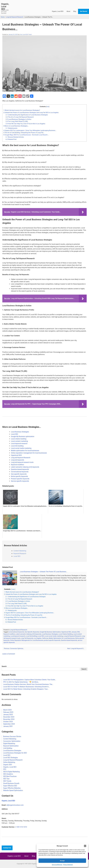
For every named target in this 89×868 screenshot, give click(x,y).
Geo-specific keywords (19, 474)
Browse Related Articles (15, 137)
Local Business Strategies (20, 432)
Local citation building (19, 439)
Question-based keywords (20, 469)
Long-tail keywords (17, 460)
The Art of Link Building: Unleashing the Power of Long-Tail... (24, 133)
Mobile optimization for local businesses (25, 451)
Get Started (84, 11)
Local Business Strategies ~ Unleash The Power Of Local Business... (44, 572)
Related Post (11, 139)
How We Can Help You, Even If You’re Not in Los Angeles (25, 124)
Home (3, 17)
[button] (85, 846)
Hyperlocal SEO (16, 455)
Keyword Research (20, 554)
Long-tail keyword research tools (22, 462)
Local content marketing (19, 441)
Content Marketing (20, 551)
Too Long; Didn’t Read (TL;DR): (17, 121)
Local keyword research (19, 444)
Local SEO (14, 434)
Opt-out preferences (57, 865)
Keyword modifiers (17, 465)
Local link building (17, 446)
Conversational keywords (20, 472)
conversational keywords (16, 632)
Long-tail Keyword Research (15, 17)
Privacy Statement (68, 865)
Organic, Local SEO (5, 6)
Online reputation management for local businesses (29, 453)
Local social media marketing (21, 448)
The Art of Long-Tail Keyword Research (20, 117)
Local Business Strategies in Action (19, 119)
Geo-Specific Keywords (32, 632)
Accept (62, 861)
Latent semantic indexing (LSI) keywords (25, 467)
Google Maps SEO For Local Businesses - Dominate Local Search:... (26, 135)
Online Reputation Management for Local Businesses (27, 640)
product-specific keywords (52, 640)
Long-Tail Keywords (27, 638)
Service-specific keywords (20, 481)
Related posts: (12, 128)
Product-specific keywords (20, 479)
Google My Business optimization (23, 436)
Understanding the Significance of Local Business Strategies (27, 115)
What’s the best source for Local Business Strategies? (22, 110)
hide (48, 107)
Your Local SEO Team (26, 34)
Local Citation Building (66, 634)
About (68, 11)
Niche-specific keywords (19, 476)
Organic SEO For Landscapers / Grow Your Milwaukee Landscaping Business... (30, 130)
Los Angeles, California (41, 638)
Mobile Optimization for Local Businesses (62, 638)
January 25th (76, 632)
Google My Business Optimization (50, 632)
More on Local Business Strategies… (16, 126)
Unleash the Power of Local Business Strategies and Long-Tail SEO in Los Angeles (31, 113)
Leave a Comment (9, 654)
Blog (75, 11)
